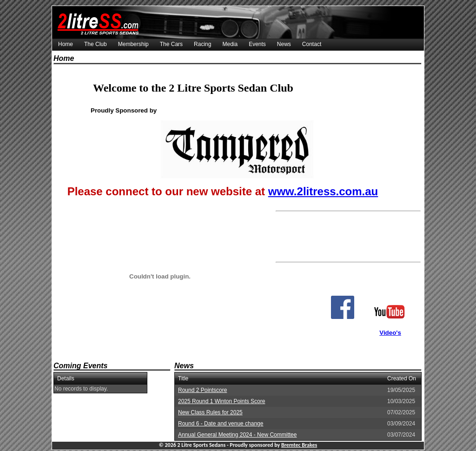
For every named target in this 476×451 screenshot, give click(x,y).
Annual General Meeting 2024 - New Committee (237, 435)
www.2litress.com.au (323, 191)
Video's (390, 333)
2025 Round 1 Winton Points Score (221, 401)
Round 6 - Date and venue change (221, 424)
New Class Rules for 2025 (210, 412)
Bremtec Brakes (299, 445)
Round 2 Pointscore (202, 390)
